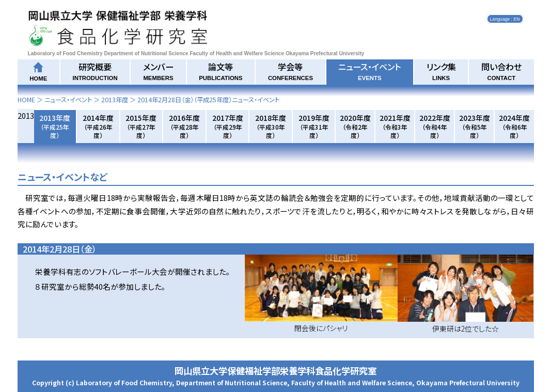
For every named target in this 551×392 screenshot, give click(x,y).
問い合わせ (501, 71)
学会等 (290, 71)
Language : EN (505, 19)
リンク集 (441, 71)
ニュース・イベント (369, 71)
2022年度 (435, 126)
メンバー (158, 71)
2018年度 (271, 126)
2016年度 (184, 126)
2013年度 (115, 100)
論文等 (221, 71)
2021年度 (395, 126)
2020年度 (355, 126)
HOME (26, 100)
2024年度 (514, 126)
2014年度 (98, 126)
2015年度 (141, 126)
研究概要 (95, 71)
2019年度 (314, 126)
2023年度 (475, 126)
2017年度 (228, 126)
